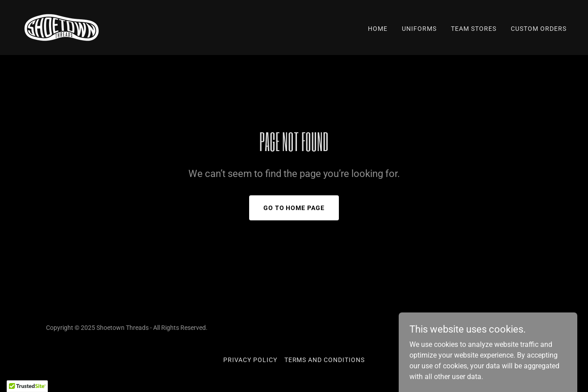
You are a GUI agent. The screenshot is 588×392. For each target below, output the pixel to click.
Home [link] (378, 29)
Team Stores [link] (474, 29)
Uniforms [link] (419, 29)
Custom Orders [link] (539, 29)
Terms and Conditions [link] (325, 360)
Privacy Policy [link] (250, 360)
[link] (62, 27)
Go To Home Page (294, 208)
